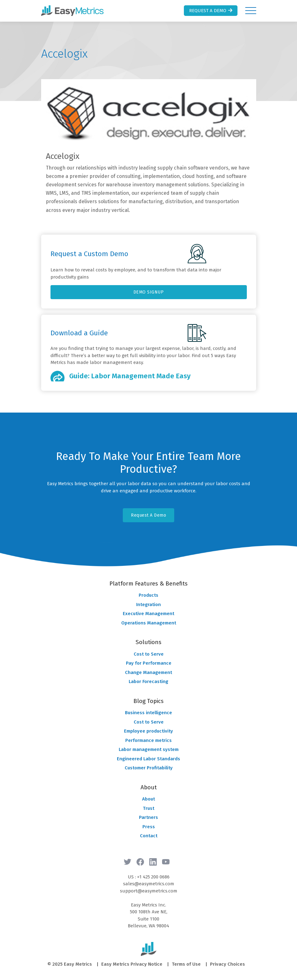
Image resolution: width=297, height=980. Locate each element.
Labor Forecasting (148, 681)
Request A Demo (148, 515)
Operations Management (149, 623)
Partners (148, 817)
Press (149, 827)
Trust (148, 808)
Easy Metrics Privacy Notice (132, 964)
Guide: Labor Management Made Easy (130, 376)
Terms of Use (186, 964)
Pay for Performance (149, 663)
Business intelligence (148, 713)
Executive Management (148, 614)
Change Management (148, 672)
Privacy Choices (228, 964)
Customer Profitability (149, 768)
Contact (149, 836)
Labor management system (149, 749)
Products (148, 595)
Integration (148, 605)
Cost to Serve (149, 654)
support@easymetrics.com (149, 891)
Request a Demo (211, 11)
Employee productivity (148, 731)
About (148, 799)
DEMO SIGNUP (149, 292)
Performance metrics (148, 740)
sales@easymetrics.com (149, 884)
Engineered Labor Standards (148, 759)
